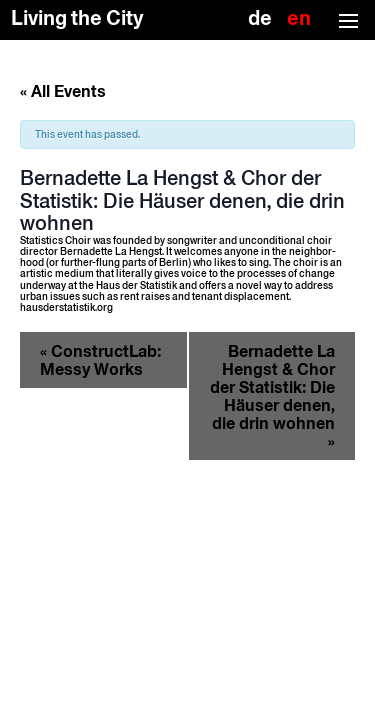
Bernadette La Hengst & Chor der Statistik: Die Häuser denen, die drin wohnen (272, 396)
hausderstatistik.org (66, 307)
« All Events (63, 91)
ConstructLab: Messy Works (100, 360)
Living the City (77, 18)
